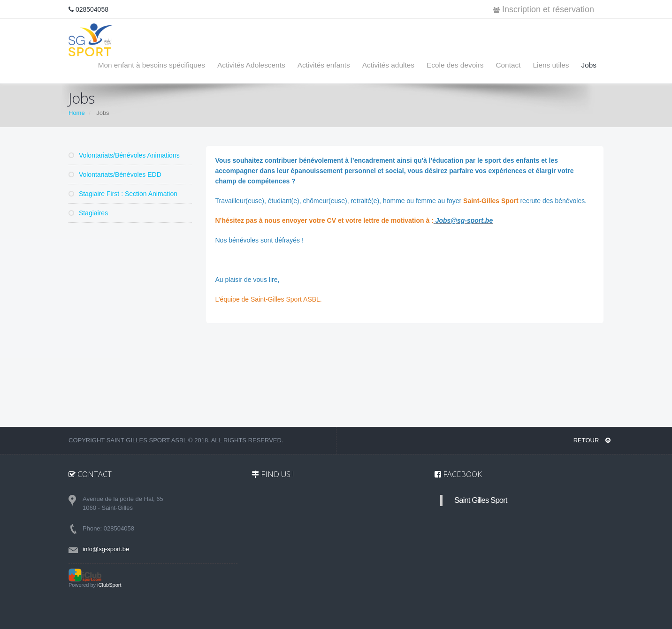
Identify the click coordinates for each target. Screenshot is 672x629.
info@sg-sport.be (106, 549)
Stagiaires (88, 213)
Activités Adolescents (251, 65)
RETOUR (592, 440)
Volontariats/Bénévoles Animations (124, 155)
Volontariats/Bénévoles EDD (115, 174)
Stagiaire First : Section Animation (123, 194)
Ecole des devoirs (455, 65)
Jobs (589, 65)
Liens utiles (551, 65)
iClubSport (109, 585)
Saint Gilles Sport (481, 500)
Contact (508, 65)
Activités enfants (324, 65)
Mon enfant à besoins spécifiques (152, 65)
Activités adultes (388, 65)
